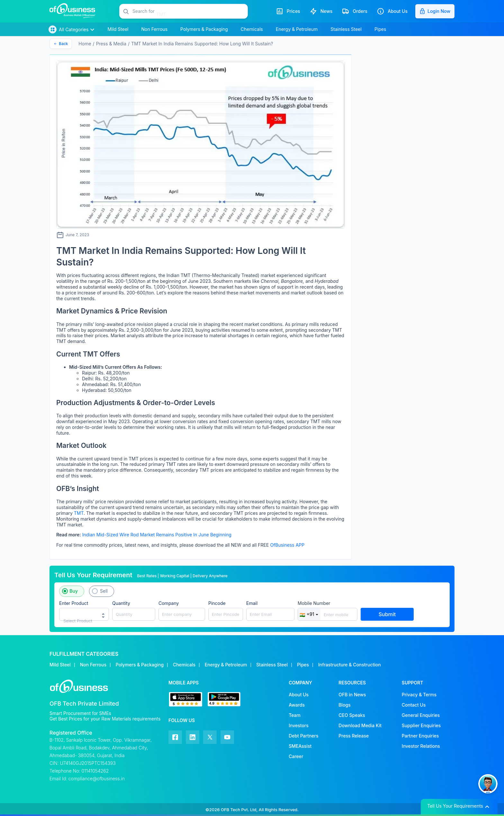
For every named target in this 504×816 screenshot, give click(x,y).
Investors (299, 725)
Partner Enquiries (420, 736)
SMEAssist (300, 746)
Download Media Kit (360, 725)
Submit (387, 614)
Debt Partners (303, 736)
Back (61, 44)
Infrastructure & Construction (350, 665)
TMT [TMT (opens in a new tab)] (79, 513)
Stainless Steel (272, 665)
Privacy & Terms (419, 695)
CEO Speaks (352, 715)
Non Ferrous (93, 665)
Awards (297, 705)
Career (296, 756)
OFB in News (352, 695)
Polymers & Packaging (140, 665)
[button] (190, 11)
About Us (299, 695)
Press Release (354, 736)
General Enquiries (421, 715)
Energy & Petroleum (226, 665)
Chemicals (184, 665)
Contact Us (414, 705)
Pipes (303, 665)
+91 (309, 614)
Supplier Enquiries (421, 725)
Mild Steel (60, 665)
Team (295, 715)
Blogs (344, 705)
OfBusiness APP (287, 545)
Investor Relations (421, 746)
